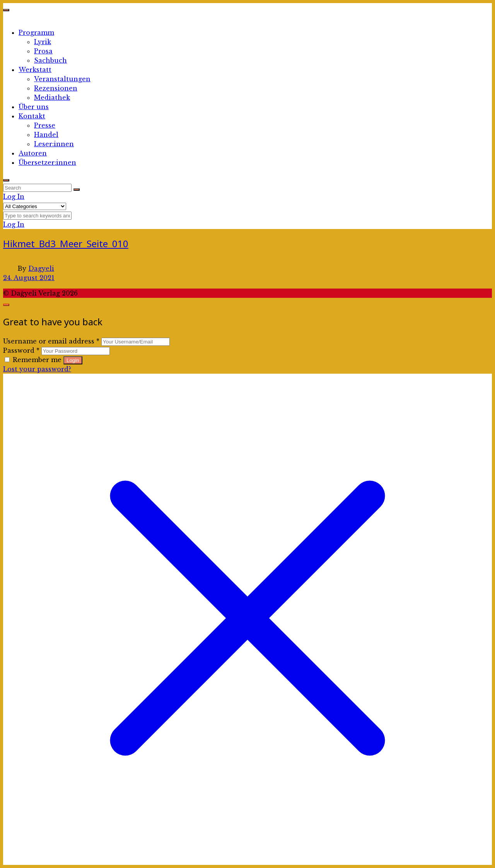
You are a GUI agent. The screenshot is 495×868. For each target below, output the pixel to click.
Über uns (34, 107)
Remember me (34, 360)
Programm (36, 32)
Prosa (43, 51)
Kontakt (32, 116)
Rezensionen (56, 88)
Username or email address (51, 341)
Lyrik (43, 42)
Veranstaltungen (62, 79)
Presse (45, 125)
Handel (46, 135)
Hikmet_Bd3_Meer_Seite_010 (66, 243)
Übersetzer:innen (47, 162)
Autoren (33, 153)
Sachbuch (50, 60)
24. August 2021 (29, 278)
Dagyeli (41, 268)
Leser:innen (54, 144)
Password (21, 350)
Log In (14, 196)
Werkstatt (35, 70)
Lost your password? (37, 369)
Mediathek (52, 97)
